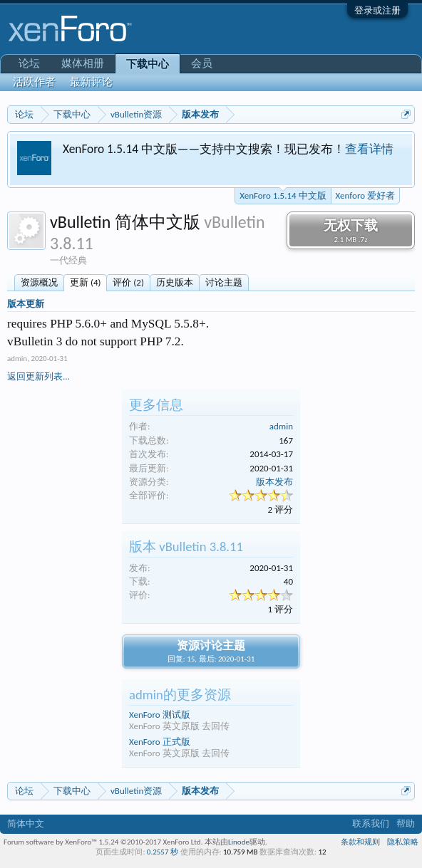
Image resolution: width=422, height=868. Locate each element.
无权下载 (351, 231)
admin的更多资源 (180, 695)
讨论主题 (224, 282)
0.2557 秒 (163, 852)
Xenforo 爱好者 (365, 195)
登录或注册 (377, 10)
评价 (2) (128, 282)
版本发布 (274, 482)
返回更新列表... (38, 376)
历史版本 (175, 282)
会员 (202, 63)
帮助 (406, 823)
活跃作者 (34, 82)
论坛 (29, 63)
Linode (239, 842)
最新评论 (91, 82)
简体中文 (26, 823)
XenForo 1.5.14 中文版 (283, 194)
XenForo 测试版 (160, 715)
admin (17, 359)
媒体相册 (83, 63)
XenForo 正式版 (160, 742)
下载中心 (148, 64)
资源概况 (39, 282)
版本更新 (26, 304)
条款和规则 (360, 842)
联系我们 (371, 823)
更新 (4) (85, 282)
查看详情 (369, 149)
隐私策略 (403, 842)
